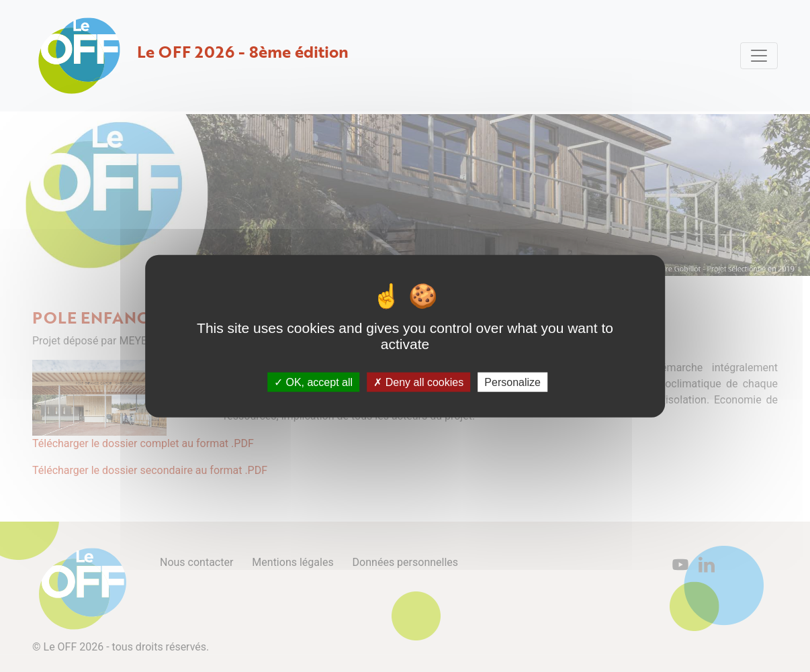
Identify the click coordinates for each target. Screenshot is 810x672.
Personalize (512, 382)
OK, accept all (313, 382)
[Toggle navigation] (759, 56)
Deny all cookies (418, 382)
